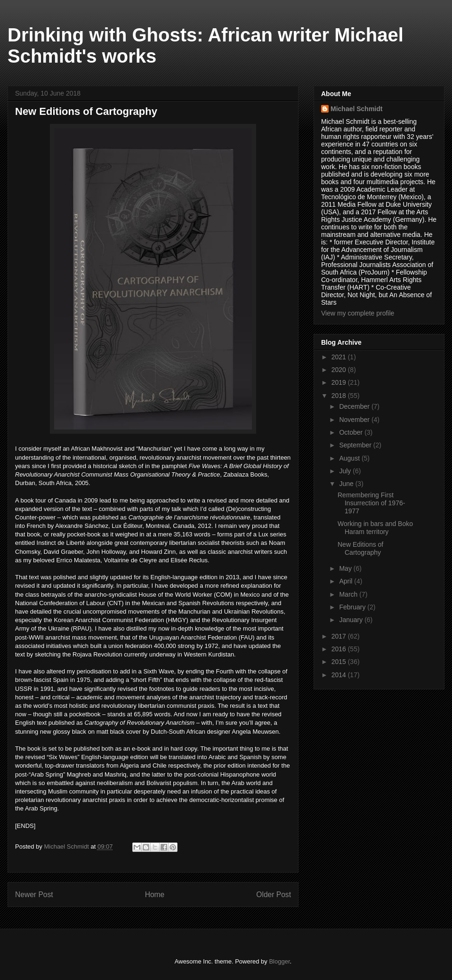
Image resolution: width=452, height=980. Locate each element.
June (347, 484)
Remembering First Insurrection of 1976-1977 (371, 503)
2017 (340, 636)
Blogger (279, 961)
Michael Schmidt (356, 109)
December (355, 406)
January (352, 620)
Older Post (274, 895)
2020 (340, 370)
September (356, 445)
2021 (340, 357)
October (352, 432)
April (347, 581)
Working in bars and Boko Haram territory (375, 528)
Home (155, 895)
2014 (340, 675)
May (346, 568)
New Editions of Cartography (360, 548)
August (350, 458)
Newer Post (34, 895)
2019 (340, 382)
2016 (340, 649)
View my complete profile (358, 313)
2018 (340, 396)
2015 (340, 662)
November (355, 420)
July (346, 471)
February (353, 607)
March (349, 594)
